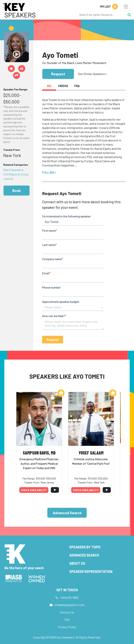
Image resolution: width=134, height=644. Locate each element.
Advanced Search (67, 513)
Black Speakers (13, 170)
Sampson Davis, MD (39, 453)
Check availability (34, 490)
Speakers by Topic (85, 547)
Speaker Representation (91, 571)
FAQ (67, 620)
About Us (77, 563)
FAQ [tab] (77, 86)
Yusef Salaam (91, 453)
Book (17, 190)
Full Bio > (49, 172)
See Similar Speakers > (92, 74)
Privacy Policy (67, 627)
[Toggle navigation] (126, 7)
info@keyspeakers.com (69, 605)
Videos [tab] (63, 86)
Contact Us (67, 612)
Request (58, 74)
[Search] (101, 15)
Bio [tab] (49, 86)
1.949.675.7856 (69, 597)
